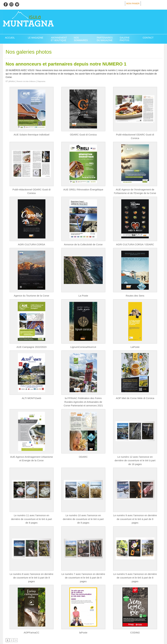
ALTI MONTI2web (31, 393)
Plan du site (13, 633)
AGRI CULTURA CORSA (31, 240)
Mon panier (133, 4)
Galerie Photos (125, 39)
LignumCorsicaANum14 (83, 342)
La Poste (83, 291)
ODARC (83, 451)
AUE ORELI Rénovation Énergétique (83, 185)
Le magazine (36, 38)
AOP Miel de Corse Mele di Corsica (135, 393)
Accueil (10, 38)
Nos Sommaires (81, 39)
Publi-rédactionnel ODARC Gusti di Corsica (135, 134)
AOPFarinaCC (31, 614)
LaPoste (135, 342)
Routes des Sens (135, 291)
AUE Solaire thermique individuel (31, 134)
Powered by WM (42, 633)
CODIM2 (135, 614)
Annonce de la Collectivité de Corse (83, 240)
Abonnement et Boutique (59, 39)
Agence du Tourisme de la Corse (31, 291)
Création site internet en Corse (84, 641)
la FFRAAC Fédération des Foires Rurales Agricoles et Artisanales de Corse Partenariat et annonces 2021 (83, 396)
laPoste (83, 614)
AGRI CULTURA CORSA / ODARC (135, 240)
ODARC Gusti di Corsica (83, 134)
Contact (148, 38)
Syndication (28, 633)
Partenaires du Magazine (105, 39)
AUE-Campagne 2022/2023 (31, 342)
